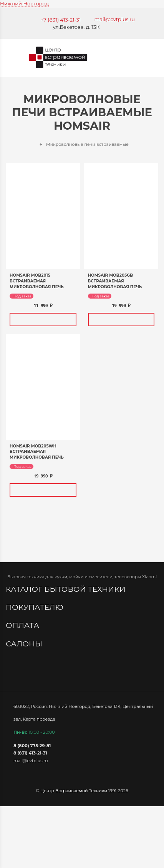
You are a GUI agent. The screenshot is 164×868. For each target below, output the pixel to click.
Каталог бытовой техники (67, 589)
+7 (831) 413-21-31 (61, 20)
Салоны (25, 644)
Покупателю (36, 607)
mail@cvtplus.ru (115, 19)
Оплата (23, 625)
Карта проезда (39, 719)
